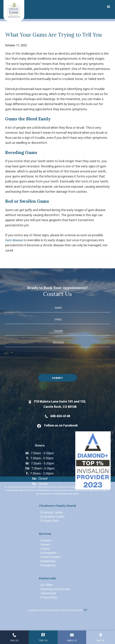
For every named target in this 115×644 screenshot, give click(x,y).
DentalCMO (80, 610)
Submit (57, 378)
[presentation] (31, 359)
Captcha (10, 350)
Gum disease (14, 240)
